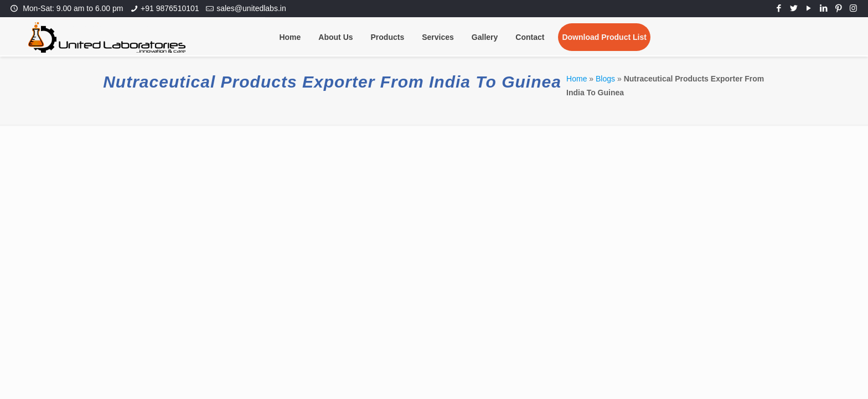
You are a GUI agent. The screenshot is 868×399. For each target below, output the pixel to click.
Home (577, 79)
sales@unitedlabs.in (251, 8)
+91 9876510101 (170, 8)
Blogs (605, 79)
